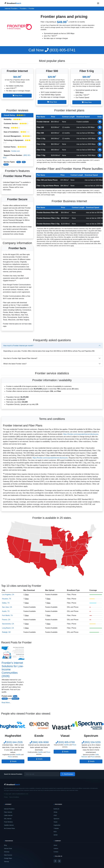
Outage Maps (8, 858)
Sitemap (6, 862)
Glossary (7, 852)
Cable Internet (8, 815)
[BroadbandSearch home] (13, 3)
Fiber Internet (8, 812)
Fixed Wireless (8, 822)
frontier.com (16, 151)
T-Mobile (56, 828)
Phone (6, 164)
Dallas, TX (6, 603)
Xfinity (55, 812)
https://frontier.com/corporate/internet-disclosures (81, 434)
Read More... (6, 703)
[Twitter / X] (59, 861)
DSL (24, 162)
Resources (15, 699)
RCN (55, 832)
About (55, 845)
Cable (97, 755)
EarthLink (56, 809)
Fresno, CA (6, 620)
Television (84, 757)
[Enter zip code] (42, 774)
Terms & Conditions (14, 797)
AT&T (55, 815)
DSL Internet (8, 819)
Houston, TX (7, 599)
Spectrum (56, 819)
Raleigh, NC (6, 632)
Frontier (5, 699)
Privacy (6, 797)
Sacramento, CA (8, 624)
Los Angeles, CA (8, 595)
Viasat (55, 822)
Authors (56, 848)
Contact (56, 852)
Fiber (19, 162)
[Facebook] (55, 861)
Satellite (18, 755)
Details (13, 761)
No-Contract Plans (9, 828)
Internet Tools (8, 848)
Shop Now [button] (17, 96)
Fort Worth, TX (7, 615)
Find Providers (68, 774)
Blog (15, 696)
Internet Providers (9, 809)
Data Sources (8, 855)
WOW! (56, 835)
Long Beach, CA (8, 628)
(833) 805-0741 (52, 50)
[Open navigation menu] (98, 3)
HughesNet (57, 825)
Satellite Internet (9, 825)
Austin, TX (6, 611)
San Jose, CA (7, 607)
